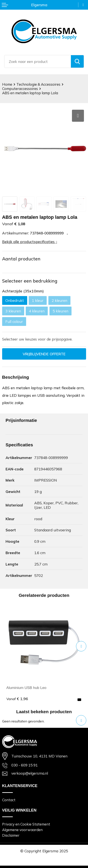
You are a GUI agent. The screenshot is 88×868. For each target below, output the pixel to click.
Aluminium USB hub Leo (27, 688)
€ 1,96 (17, 699)
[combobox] (38, 61)
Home (7, 84)
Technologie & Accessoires (38, 84)
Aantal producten (21, 259)
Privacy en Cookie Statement (26, 824)
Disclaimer (11, 835)
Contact (9, 800)
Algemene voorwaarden (22, 830)
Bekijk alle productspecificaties (30, 242)
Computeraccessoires (20, 89)
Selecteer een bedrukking (30, 281)
